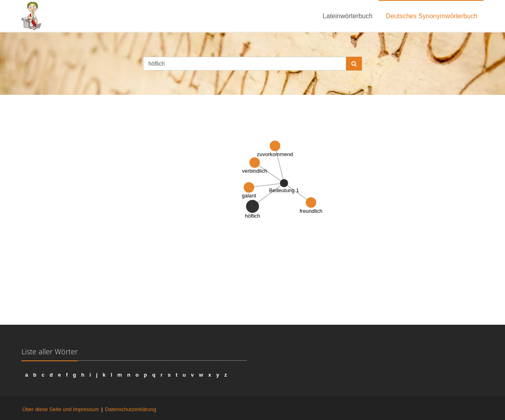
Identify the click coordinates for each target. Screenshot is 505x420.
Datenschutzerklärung (131, 409)
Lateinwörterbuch (348, 16)
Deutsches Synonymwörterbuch (432, 16)
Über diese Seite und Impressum (61, 409)
